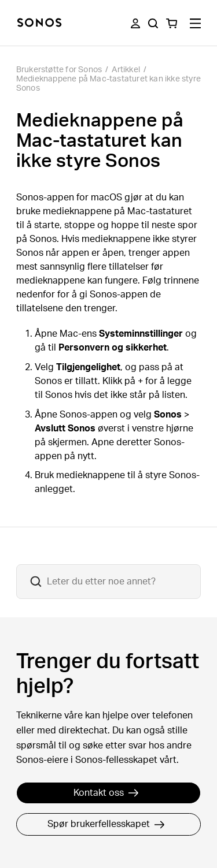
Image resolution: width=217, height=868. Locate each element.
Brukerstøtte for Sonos (59, 70)
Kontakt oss (106, 793)
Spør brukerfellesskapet (106, 824)
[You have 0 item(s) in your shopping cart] (172, 23)
